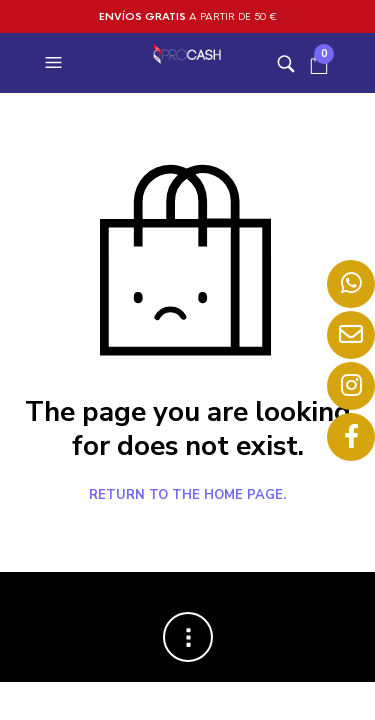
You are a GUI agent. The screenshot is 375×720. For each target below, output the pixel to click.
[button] (56, 63)
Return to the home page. (187, 496)
